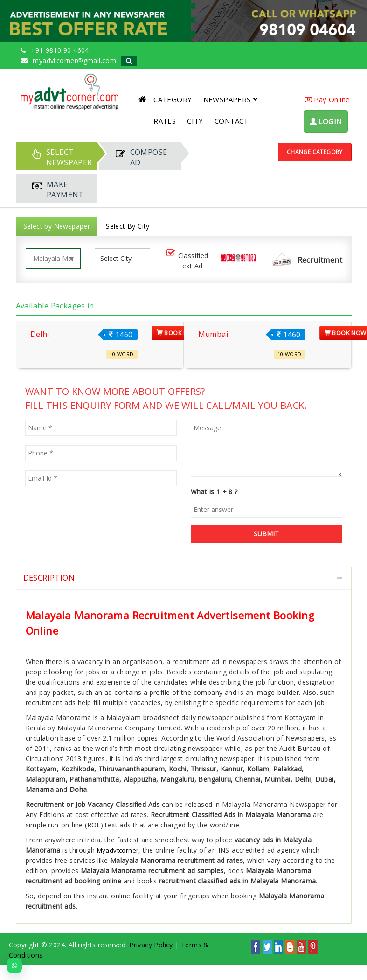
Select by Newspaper (57, 226)
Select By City (128, 226)
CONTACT (232, 121)
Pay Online (327, 99)
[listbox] (119, 258)
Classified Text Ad (187, 261)
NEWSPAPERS (231, 99)
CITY (195, 121)
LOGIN (326, 121)
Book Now (178, 333)
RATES (165, 121)
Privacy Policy (151, 945)
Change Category (315, 152)
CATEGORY (173, 99)
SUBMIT (266, 534)
